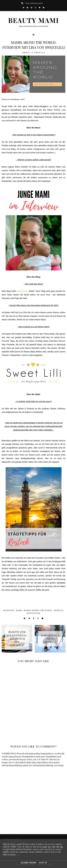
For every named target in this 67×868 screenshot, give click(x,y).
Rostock (59, 610)
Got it (43, 863)
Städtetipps (33, 613)
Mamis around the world (38, 610)
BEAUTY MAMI (34, 20)
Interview (9, 610)
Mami (19, 610)
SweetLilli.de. (22, 291)
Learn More (29, 863)
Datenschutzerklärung (12, 765)
